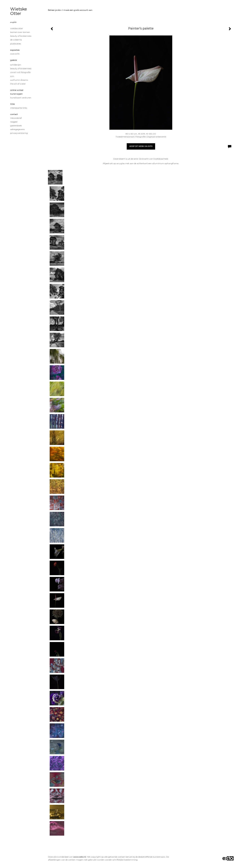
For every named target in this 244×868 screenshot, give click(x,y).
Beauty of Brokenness (21, 36)
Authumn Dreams (19, 80)
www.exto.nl (80, 857)
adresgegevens (17, 129)
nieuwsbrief (16, 118)
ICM (12, 76)
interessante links (19, 108)
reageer (14, 122)
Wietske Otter (19, 11)
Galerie (14, 60)
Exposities (15, 50)
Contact (14, 114)
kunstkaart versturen (21, 98)
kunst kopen (16, 94)
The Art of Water (18, 84)
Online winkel (17, 90)
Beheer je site (54, 10)
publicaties (16, 44)
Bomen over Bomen (20, 32)
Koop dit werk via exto (141, 146)
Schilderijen (16, 65)
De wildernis (16, 40)
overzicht (15, 54)
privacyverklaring (19, 133)
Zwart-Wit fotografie (20, 72)
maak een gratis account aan (78, 10)
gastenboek (16, 126)
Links (12, 104)
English (13, 22)
